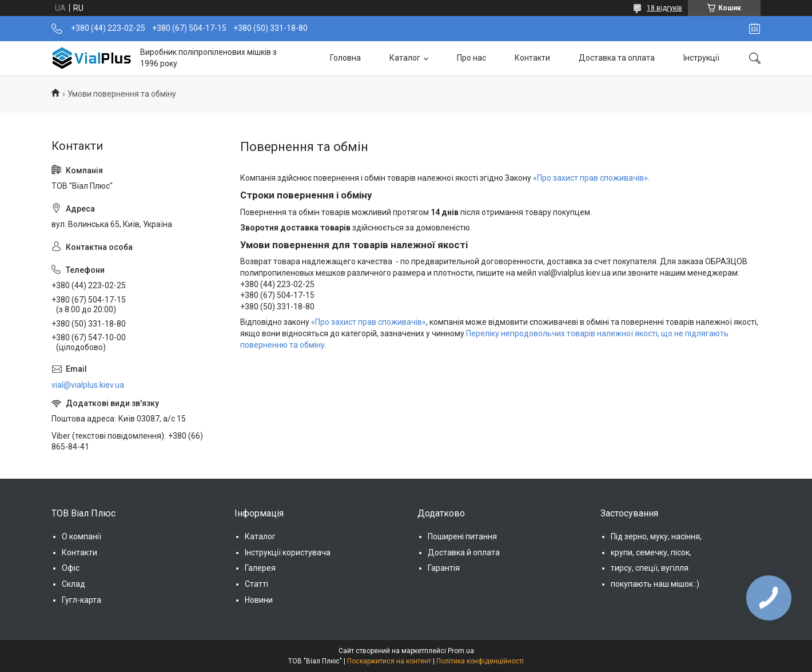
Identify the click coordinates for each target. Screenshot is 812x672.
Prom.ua (461, 651)
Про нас (471, 58)
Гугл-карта (81, 600)
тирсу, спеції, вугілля (650, 568)
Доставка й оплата (464, 552)
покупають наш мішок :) (655, 584)
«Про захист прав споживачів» (590, 178)
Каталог (405, 58)
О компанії (81, 536)
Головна (345, 58)
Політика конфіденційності (480, 661)
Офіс (71, 568)
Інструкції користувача (288, 552)
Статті (256, 584)
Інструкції (701, 58)
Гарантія (444, 568)
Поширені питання (462, 536)
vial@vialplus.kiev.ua (88, 385)
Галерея (260, 568)
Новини (259, 600)
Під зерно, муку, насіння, (656, 536)
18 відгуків (664, 8)
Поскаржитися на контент (389, 661)
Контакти (532, 58)
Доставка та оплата (617, 58)
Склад (73, 584)
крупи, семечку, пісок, (651, 552)
